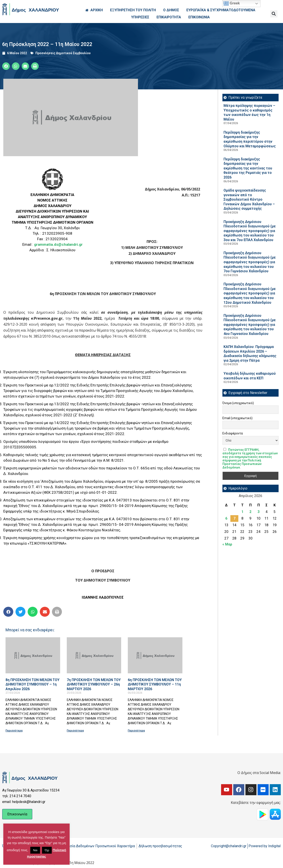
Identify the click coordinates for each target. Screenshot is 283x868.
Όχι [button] (47, 850)
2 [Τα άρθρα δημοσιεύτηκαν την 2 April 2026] (250, 512)
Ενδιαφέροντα (233, 433)
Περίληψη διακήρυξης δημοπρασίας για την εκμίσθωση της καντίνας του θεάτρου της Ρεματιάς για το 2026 (248, 168)
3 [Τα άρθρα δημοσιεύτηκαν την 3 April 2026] (259, 512)
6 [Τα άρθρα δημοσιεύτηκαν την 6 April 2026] (226, 518)
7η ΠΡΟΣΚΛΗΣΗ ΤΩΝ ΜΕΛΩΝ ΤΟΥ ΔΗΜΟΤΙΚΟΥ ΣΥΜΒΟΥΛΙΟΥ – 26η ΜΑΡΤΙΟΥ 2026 (94, 684)
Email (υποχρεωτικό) (237, 418)
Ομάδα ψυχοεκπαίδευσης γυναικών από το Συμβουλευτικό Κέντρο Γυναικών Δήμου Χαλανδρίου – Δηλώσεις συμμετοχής (249, 199)
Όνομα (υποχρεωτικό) (238, 403)
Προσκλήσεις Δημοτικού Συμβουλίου (63, 53)
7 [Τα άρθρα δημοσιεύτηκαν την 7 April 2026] (234, 518)
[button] (274, 14)
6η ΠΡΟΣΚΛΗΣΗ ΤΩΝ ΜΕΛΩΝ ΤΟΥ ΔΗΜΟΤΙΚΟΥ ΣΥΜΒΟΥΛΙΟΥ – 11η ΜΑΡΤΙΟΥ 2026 (155, 684)
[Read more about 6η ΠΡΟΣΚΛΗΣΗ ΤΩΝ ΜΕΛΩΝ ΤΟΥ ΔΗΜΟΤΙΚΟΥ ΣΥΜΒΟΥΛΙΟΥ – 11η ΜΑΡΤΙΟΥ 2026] (155, 655)
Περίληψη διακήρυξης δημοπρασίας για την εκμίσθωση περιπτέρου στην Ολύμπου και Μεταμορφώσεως (250, 139)
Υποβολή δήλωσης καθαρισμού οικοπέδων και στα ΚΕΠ (250, 376)
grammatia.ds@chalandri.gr (58, 244)
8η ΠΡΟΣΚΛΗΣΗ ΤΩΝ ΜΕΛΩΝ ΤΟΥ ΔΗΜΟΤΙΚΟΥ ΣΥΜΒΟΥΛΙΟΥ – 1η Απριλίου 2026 (33, 684)
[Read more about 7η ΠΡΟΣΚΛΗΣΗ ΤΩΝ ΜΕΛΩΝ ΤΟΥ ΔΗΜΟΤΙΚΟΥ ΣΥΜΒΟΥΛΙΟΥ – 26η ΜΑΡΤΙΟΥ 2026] (94, 655)
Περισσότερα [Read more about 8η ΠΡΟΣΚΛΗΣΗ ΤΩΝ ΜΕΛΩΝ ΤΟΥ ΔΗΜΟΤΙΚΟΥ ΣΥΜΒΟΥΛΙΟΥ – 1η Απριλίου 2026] (14, 731)
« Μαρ (227, 544)
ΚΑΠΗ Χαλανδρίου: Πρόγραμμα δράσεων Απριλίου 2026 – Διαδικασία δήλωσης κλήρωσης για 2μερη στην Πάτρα (250, 354)
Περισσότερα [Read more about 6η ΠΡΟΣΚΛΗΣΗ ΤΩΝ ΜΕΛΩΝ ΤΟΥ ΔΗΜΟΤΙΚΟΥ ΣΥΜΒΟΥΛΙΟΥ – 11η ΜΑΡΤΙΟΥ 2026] (136, 731)
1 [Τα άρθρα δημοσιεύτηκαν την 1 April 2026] (242, 512)
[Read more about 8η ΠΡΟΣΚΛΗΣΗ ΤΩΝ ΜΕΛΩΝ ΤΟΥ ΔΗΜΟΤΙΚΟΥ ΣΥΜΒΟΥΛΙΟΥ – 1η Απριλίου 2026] (33, 655)
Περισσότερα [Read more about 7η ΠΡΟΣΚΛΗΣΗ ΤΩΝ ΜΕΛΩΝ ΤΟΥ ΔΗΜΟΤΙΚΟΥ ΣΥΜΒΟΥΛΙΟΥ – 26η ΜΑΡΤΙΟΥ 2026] (75, 731)
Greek (232, 4)
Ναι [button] (35, 850)
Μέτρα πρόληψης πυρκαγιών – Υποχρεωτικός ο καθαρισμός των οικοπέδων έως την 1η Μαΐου (249, 112)
